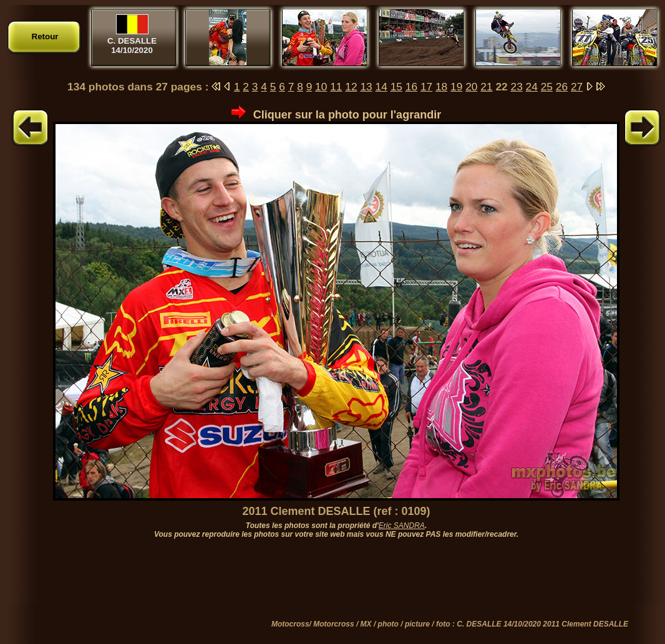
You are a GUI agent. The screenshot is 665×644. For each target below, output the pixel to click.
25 (547, 87)
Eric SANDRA (402, 526)
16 (411, 87)
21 (486, 87)
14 (381, 87)
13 (366, 87)
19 (456, 87)
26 (562, 87)
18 (441, 87)
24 (532, 87)
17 (426, 87)
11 (336, 87)
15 (396, 87)
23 (517, 87)
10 (321, 87)
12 (351, 87)
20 (471, 87)
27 (577, 87)
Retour (45, 36)
